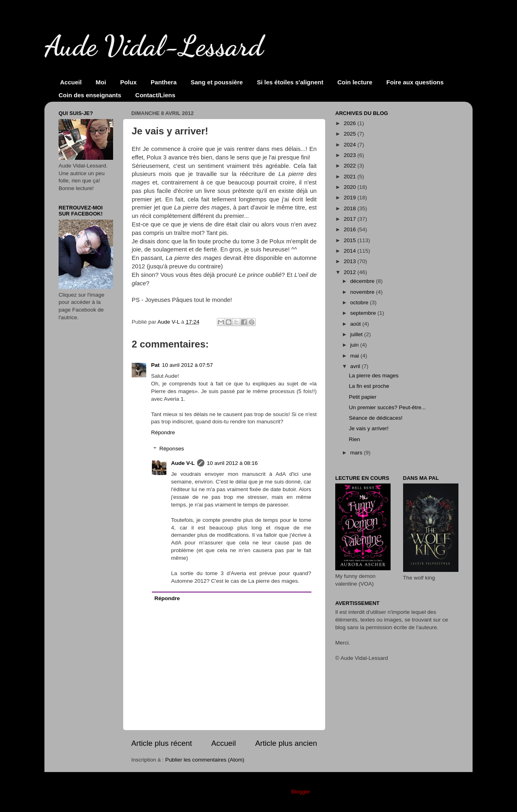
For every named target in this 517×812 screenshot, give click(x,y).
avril (356, 366)
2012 (351, 272)
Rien (355, 439)
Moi (101, 82)
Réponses (172, 449)
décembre (363, 281)
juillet (357, 334)
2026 (351, 123)
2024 (351, 145)
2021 (351, 177)
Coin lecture (355, 82)
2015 (351, 240)
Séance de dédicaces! (376, 418)
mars (357, 453)
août (356, 324)
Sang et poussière (217, 82)
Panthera (164, 82)
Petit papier (363, 397)
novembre (363, 292)
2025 (351, 134)
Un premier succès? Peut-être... (388, 407)
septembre (364, 313)
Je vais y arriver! (369, 428)
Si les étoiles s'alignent (290, 82)
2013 (351, 261)
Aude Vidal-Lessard (154, 46)
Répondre (163, 432)
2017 (351, 219)
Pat (155, 365)
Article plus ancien (286, 743)
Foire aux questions (415, 82)
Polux (128, 82)
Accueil (71, 82)
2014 (351, 251)
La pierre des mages (374, 376)
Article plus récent (162, 743)
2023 (351, 155)
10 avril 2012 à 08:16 (232, 463)
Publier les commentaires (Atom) (205, 760)
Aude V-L (183, 463)
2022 (351, 166)
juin (355, 345)
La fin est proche (369, 386)
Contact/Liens (155, 95)
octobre (360, 302)
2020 (351, 187)
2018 (351, 208)
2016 (351, 229)
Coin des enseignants (90, 95)
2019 (351, 198)
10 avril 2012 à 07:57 (187, 365)
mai (355, 356)
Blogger (301, 792)
